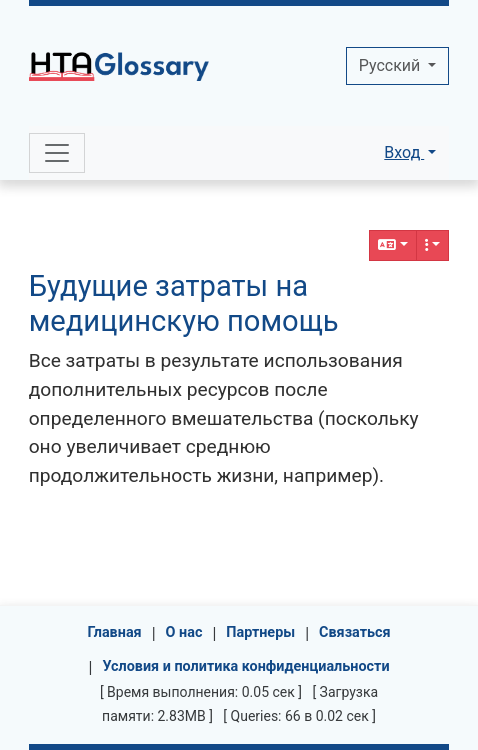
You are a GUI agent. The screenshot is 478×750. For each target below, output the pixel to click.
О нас (184, 632)
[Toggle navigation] (57, 153)
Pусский (391, 65)
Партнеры (260, 632)
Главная (114, 632)
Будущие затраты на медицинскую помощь (184, 303)
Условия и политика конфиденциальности (245, 666)
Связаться (355, 632)
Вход (404, 152)
